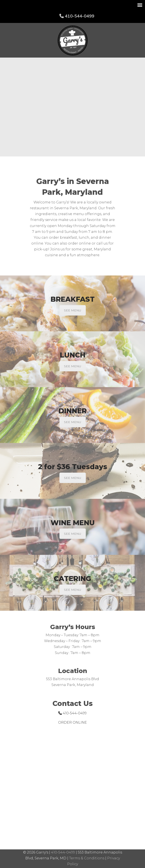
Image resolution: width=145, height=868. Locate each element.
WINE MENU (73, 523)
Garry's (73, 40)
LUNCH (73, 355)
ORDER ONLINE (72, 722)
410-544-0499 (77, 16)
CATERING (72, 579)
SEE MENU (73, 310)
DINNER (73, 411)
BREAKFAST (73, 299)
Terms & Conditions (87, 858)
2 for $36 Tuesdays (73, 467)
